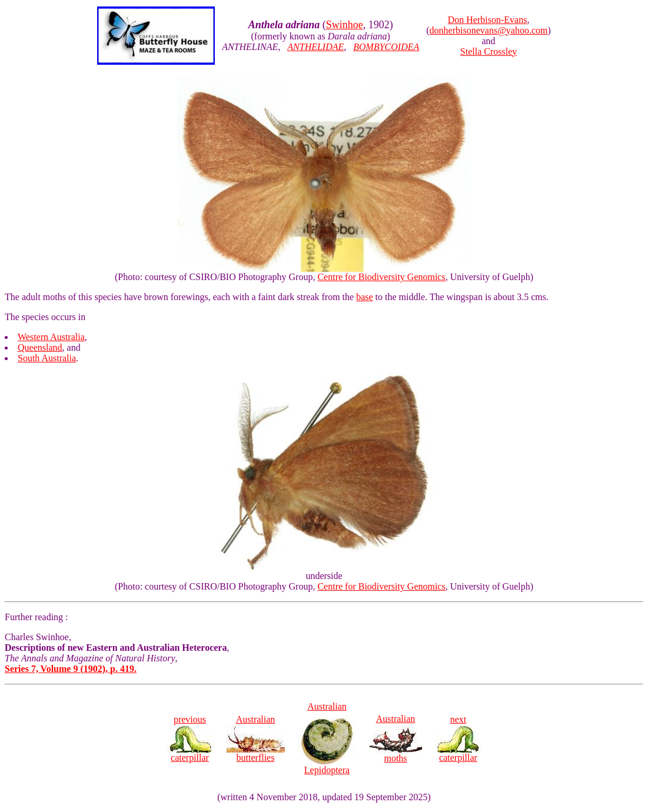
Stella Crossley (489, 51)
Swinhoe (345, 25)
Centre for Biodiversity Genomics (381, 277)
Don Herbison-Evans (488, 20)
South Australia (47, 358)
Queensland (40, 347)
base (364, 297)
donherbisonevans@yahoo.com (489, 30)
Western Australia (51, 337)
